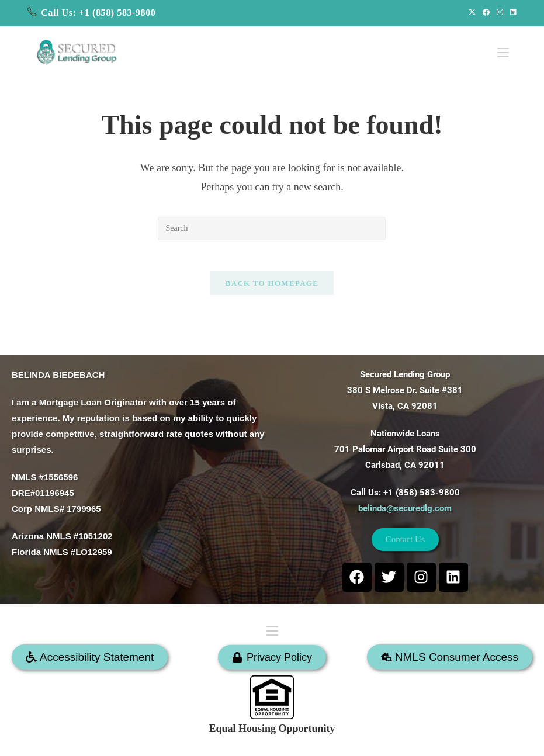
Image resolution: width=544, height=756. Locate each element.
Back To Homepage (272, 288)
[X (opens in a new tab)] (472, 13)
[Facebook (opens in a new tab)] (486, 13)
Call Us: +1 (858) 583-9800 (98, 13)
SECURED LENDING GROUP (309, 741)
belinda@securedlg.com (405, 506)
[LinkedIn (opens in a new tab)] (512, 13)
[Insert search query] (272, 228)
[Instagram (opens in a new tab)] (500, 13)
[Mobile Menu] (503, 48)
